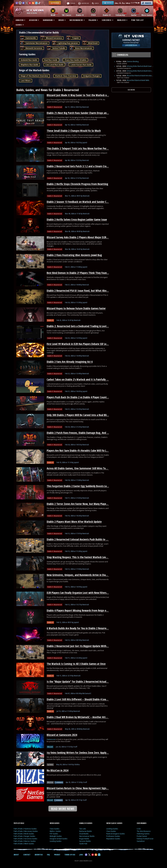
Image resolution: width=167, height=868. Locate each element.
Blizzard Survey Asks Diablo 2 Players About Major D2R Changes (81, 237)
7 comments (59, 782)
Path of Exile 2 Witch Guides (24, 844)
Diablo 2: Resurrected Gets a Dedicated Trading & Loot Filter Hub (82, 326)
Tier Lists (83, 829)
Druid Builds (84, 834)
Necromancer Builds (87, 836)
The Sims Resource (144, 831)
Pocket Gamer (142, 836)
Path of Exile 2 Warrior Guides (25, 841)
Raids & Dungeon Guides (116, 834)
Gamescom (51, 739)
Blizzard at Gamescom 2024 (62, 735)
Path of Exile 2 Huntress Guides (25, 829)
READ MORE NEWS (63, 809)
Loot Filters (26, 81)
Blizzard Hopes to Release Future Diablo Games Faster (76, 308)
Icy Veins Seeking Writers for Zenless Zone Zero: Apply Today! (80, 753)
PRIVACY (57, 855)
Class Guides (54, 829)
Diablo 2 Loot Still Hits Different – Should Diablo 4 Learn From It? (82, 699)
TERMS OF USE (70, 855)
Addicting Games (143, 834)
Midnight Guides (56, 836)
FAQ (48, 855)
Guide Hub (83, 844)
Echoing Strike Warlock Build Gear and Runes (143, 66)
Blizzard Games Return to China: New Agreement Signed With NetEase (86, 788)
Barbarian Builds (86, 831)
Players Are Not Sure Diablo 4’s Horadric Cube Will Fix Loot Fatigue (83, 451)
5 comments (58, 800)
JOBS (81, 855)
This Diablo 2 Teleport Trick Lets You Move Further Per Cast (79, 148)
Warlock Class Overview (66, 76)
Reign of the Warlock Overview (34, 76)
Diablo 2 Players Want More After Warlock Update (74, 522)
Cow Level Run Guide (54, 65)
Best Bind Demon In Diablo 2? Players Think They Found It (79, 273)
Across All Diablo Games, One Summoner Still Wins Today (78, 468)
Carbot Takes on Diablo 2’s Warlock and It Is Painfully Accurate (81, 379)
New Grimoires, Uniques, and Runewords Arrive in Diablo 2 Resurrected (86, 575)
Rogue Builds (84, 839)
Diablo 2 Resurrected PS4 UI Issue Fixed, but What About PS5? (81, 291)
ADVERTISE (39, 855)
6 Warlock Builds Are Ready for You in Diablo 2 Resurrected (79, 628)
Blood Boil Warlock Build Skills (138, 80)
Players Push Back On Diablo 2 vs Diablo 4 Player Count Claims (81, 397)
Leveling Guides (56, 841)
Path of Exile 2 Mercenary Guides (26, 831)
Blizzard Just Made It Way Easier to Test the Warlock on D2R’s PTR (83, 95)
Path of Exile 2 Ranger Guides (24, 836)
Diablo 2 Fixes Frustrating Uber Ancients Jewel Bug (74, 255)
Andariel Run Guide (29, 60)
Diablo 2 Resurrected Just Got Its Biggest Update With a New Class (83, 646)
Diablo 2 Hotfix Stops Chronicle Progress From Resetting (77, 184)
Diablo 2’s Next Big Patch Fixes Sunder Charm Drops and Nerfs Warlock (85, 113)
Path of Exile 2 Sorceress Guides (25, 839)
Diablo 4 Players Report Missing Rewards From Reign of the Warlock (84, 610)
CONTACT (27, 855)
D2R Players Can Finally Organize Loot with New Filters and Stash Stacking (87, 593)
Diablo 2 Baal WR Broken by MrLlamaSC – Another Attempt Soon (82, 717)
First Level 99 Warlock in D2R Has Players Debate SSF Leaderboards (83, 344)
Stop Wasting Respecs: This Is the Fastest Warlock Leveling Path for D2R (86, 557)
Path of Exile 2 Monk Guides (24, 834)
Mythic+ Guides (55, 831)
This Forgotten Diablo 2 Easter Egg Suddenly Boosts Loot (78, 486)
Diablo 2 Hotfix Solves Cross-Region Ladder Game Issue (77, 220)
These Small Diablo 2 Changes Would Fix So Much (74, 131)
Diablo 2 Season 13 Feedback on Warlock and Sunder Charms (80, 202)
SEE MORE (131, 90)
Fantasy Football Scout (145, 839)
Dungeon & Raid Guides (59, 839)
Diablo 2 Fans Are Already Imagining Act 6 (70, 362)
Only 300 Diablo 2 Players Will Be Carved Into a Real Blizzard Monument (87, 415)
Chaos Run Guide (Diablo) (75, 60)
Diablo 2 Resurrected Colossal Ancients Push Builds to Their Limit (82, 539)
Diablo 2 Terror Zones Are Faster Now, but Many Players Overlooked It (85, 504)
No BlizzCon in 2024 (58, 770)
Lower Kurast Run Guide (81, 65)
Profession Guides (113, 836)
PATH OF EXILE (19, 823)
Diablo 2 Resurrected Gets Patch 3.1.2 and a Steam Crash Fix (80, 166)
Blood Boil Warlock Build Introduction (141, 76)
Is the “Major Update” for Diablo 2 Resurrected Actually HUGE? (81, 682)
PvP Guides (54, 834)
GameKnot (141, 841)
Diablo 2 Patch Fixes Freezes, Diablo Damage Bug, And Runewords (83, 433)
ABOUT (16, 855)
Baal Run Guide (51, 60)
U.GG (139, 829)
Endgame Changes (92, 76)
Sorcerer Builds (85, 841)
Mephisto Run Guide (29, 65)
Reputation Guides (113, 839)
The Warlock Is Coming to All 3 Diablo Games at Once (76, 664)
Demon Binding (133, 61)
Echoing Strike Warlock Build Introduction (142, 71)
